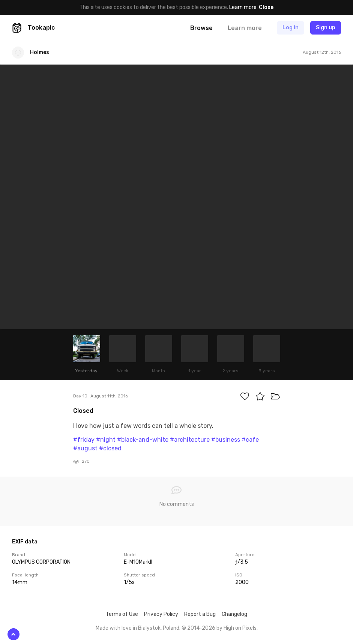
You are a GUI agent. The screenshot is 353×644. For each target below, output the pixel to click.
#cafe (250, 440)
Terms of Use (122, 614)
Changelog (234, 614)
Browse (201, 28)
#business (226, 440)
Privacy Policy (161, 614)
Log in (291, 28)
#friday (84, 440)
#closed (110, 448)
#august (85, 448)
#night (106, 440)
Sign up (326, 28)
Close (266, 7)
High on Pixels (240, 628)
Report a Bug (200, 614)
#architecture (190, 440)
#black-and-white (143, 440)
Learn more (243, 7)
